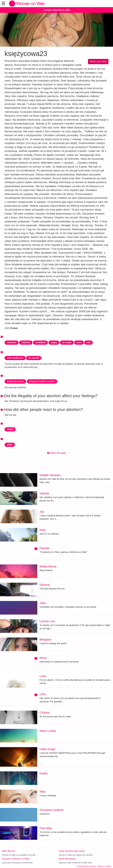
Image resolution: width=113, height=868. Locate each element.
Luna (43, 676)
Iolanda (44, 493)
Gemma (45, 585)
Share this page (57, 453)
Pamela (44, 548)
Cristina (44, 713)
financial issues (15, 381)
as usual (67, 342)
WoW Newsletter (67, 859)
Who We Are (9, 851)
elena (43, 658)
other (10, 445)
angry (54, 342)
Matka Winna (48, 566)
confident (40, 342)
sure (79, 342)
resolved (12, 342)
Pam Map (46, 828)
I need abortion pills (56, 10)
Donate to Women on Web (16, 859)
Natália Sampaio (50, 475)
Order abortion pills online (72, 851)
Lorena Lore (47, 621)
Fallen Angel (47, 749)
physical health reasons (42, 381)
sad (88, 342)
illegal (10, 429)
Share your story (98, 61)
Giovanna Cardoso (51, 810)
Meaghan (45, 640)
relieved (26, 342)
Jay (42, 512)
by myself (34, 358)
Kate (42, 530)
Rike (42, 792)
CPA (42, 694)
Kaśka (44, 773)
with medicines (15, 358)
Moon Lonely (48, 731)
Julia (42, 603)
